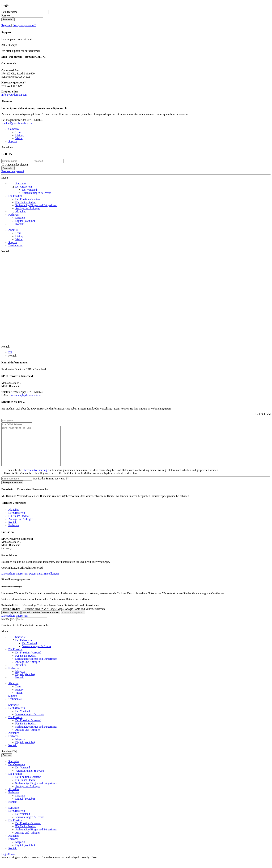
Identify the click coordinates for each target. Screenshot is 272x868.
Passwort (6, 15)
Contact (12, 862)
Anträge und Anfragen (21, 527)
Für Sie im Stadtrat (19, 524)
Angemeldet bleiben (17, 165)
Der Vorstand (23, 719)
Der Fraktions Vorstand (28, 728)
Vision (19, 138)
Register (6, 25)
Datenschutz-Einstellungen (44, 581)
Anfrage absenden (12, 490)
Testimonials (15, 245)
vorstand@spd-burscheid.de (17, 123)
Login (5, 862)
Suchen (7, 763)
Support (13, 141)
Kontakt (13, 530)
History (19, 135)
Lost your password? (24, 25)
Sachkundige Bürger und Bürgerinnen (36, 734)
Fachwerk (14, 533)
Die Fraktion (15, 725)
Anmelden (8, 19)
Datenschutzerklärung (35, 478)
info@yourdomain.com (14, 95)
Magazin (20, 747)
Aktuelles (14, 517)
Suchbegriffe (8, 627)
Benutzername (9, 12)
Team (18, 132)
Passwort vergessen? (13, 171)
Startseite (14, 713)
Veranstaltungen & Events (30, 722)
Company (14, 129)
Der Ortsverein (17, 521)
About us (13, 230)
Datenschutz (8, 581)
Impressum (22, 581)
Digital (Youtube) (25, 750)
